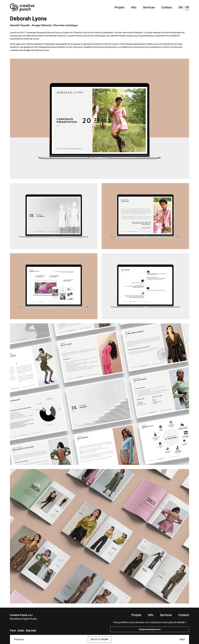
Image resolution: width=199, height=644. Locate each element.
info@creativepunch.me (150, 629)
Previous (19, 639)
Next (182, 639)
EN (181, 7)
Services (149, 7)
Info (134, 7)
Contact (167, 7)
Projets (119, 7)
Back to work (100, 639)
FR (187, 7)
